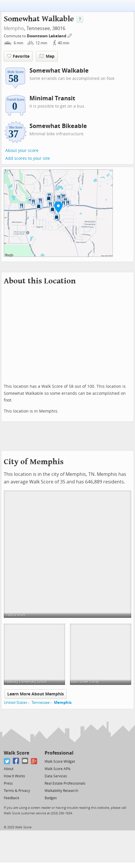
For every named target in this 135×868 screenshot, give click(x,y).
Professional (59, 753)
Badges (51, 798)
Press (8, 783)
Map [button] (47, 56)
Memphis (14, 28)
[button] (58, 207)
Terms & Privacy (17, 791)
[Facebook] (16, 761)
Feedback (12, 798)
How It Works (14, 776)
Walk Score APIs (58, 769)
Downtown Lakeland (47, 36)
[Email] (25, 761)
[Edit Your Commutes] (70, 35)
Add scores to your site (28, 158)
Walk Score (16, 753)
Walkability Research (61, 791)
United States (15, 703)
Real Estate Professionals (65, 783)
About (9, 769)
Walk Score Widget (60, 762)
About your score (22, 151)
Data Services (56, 776)
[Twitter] (7, 761)
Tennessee (41, 703)
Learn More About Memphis (36, 694)
